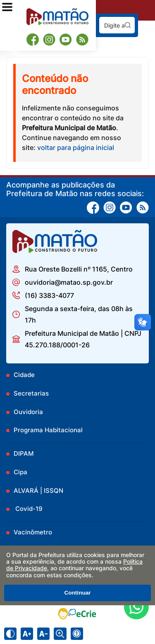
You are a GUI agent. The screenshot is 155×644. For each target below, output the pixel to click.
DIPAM (24, 453)
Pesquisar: (135, 17)
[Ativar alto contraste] (10, 634)
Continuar (77, 593)
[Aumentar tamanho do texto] (27, 634)
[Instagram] (49, 40)
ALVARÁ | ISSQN (38, 491)
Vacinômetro (33, 532)
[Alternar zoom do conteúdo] (60, 634)
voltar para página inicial (76, 148)
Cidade (24, 375)
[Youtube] (66, 40)
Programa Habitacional (48, 430)
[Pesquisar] (128, 25)
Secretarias (31, 393)
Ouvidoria (28, 412)
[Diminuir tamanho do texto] (43, 634)
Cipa (20, 472)
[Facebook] (33, 39)
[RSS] (82, 40)
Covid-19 (28, 509)
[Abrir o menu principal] (7, 7)
